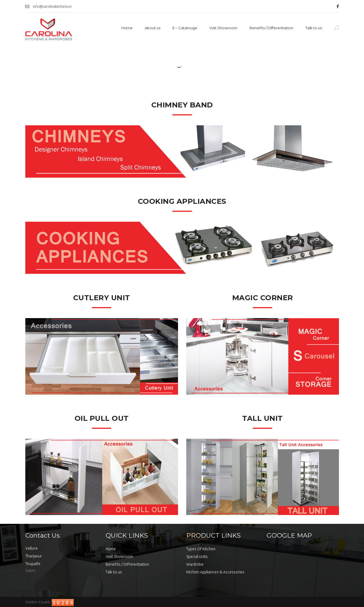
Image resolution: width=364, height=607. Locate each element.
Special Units (197, 557)
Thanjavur (34, 556)
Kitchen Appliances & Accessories (215, 572)
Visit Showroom (223, 28)
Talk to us (314, 28)
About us (153, 28)
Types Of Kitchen (201, 549)
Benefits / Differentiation (271, 28)
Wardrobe (195, 564)
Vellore (32, 548)
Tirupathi (33, 564)
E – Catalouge (185, 28)
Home (127, 28)
